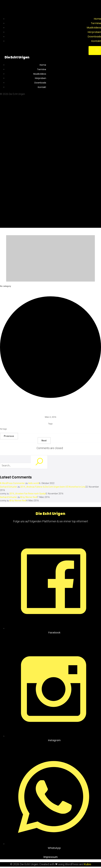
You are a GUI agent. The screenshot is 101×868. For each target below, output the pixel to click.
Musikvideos (94, 28)
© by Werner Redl (29, 497)
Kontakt (96, 41)
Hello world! (34, 483)
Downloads (94, 37)
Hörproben (94, 32)
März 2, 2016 (50, 417)
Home (97, 19)
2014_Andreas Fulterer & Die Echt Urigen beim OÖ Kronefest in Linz (53, 487)
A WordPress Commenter (12, 483)
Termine (96, 23)
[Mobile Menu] (95, 51)
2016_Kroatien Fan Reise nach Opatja (28, 494)
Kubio (88, 864)
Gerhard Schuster (9, 487)
